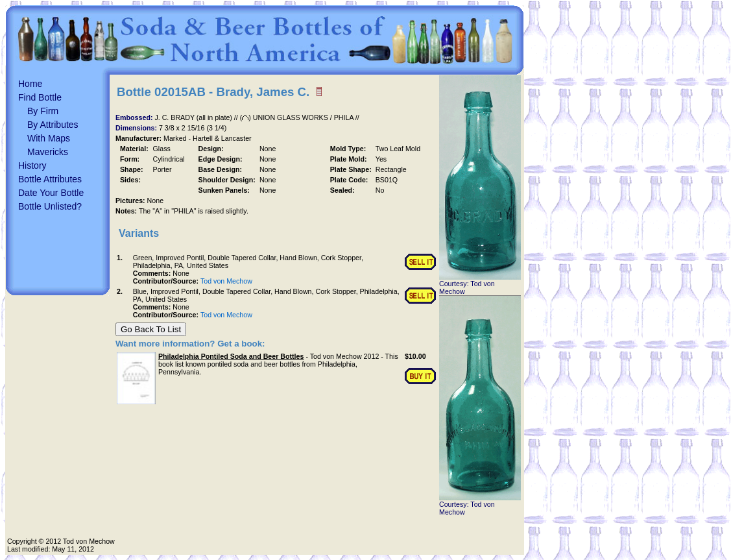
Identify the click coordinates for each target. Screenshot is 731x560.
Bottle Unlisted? (50, 206)
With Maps (49, 138)
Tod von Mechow (226, 281)
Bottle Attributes (50, 179)
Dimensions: (137, 128)
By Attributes (53, 125)
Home (30, 84)
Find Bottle (40, 97)
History (32, 165)
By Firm (43, 111)
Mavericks (48, 152)
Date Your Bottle (51, 193)
